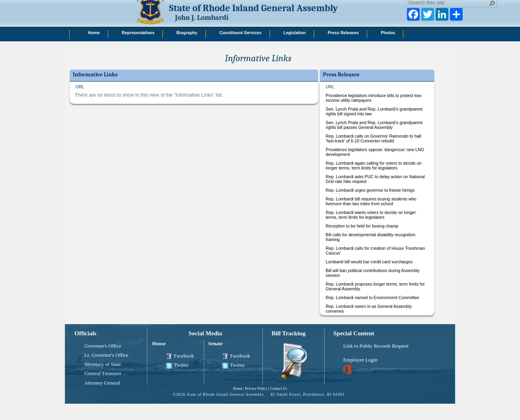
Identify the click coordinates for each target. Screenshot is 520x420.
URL (80, 87)
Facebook (180, 356)
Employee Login (360, 360)
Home (238, 388)
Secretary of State (103, 364)
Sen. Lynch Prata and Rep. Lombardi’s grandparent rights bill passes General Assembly (374, 125)
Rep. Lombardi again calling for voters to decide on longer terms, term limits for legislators (374, 165)
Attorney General (102, 383)
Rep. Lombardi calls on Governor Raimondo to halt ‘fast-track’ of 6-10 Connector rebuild (373, 138)
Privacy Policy (256, 388)
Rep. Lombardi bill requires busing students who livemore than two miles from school (371, 201)
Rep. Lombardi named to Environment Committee (372, 297)
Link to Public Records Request (376, 346)
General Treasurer (103, 373)
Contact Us (279, 388)
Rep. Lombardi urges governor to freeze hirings (370, 190)
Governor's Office (103, 346)
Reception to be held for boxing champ (362, 226)
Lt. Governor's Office (107, 355)
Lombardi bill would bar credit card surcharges (369, 262)
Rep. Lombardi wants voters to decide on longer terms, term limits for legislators (371, 215)
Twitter (177, 366)
